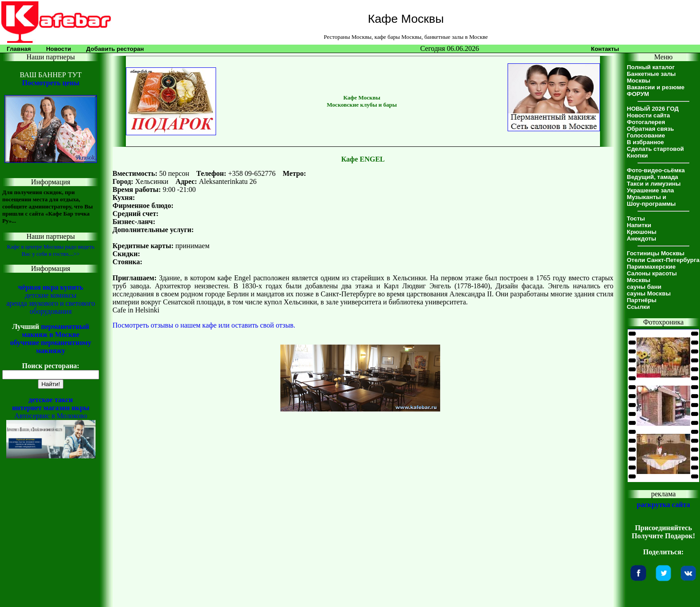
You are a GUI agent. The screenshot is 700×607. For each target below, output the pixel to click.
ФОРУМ (638, 94)
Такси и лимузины (654, 184)
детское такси (51, 400)
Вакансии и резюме (656, 87)
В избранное (645, 142)
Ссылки (638, 307)
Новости (58, 49)
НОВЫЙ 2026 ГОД (653, 109)
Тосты (636, 218)
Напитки (639, 225)
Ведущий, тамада (652, 177)
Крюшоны (642, 232)
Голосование (646, 135)
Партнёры (642, 300)
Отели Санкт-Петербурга (663, 260)
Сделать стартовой (655, 149)
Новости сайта (648, 115)
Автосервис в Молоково (51, 416)
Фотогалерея (646, 122)
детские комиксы (51, 295)
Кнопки (637, 156)
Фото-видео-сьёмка (656, 170)
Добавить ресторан (115, 49)
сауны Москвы (649, 293)
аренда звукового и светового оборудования (51, 307)
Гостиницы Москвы (656, 253)
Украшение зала (650, 190)
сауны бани (644, 287)
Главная (19, 49)
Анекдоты (642, 239)
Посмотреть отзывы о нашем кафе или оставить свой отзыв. (204, 325)
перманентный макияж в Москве (56, 331)
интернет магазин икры (51, 408)
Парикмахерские (651, 267)
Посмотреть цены (50, 83)
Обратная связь (650, 129)
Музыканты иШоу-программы (651, 200)
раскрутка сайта (663, 505)
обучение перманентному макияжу (50, 347)
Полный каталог (651, 67)
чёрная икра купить (51, 287)
